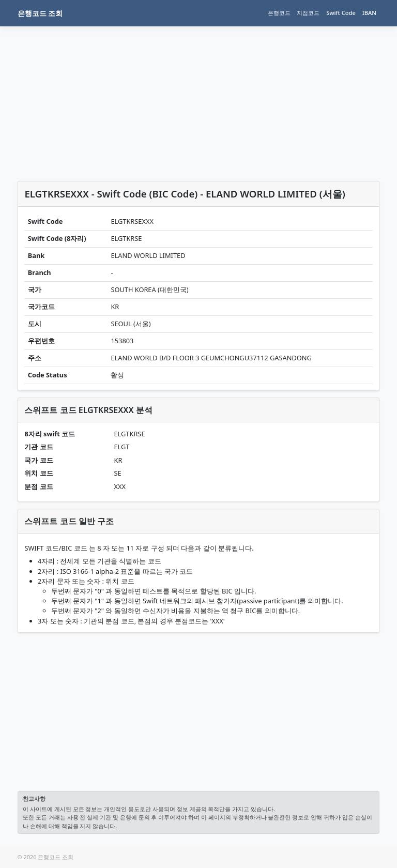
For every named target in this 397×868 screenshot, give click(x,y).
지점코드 (308, 13)
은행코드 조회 (40, 13)
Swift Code (341, 13)
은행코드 (279, 13)
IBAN (369, 13)
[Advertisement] (199, 105)
